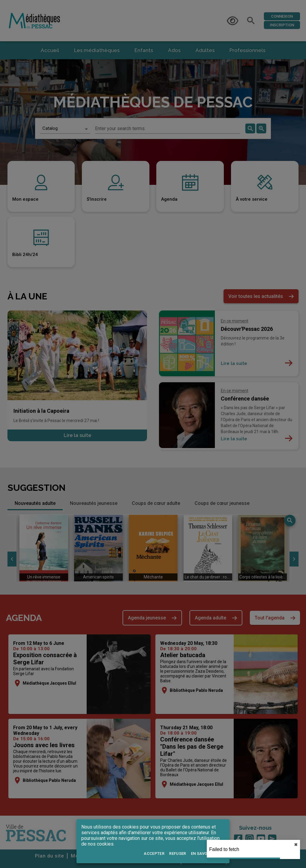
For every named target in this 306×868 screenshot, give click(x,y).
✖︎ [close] (296, 845)
